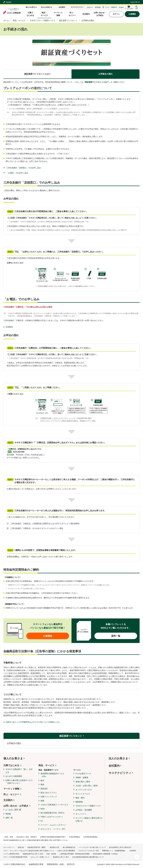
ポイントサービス (83, 794)
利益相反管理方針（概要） (37, 847)
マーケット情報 (11, 789)
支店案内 (9, 327)
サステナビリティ (120, 773)
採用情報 (98, 7)
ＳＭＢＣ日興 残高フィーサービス (54, 805)
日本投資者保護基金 (90, 837)
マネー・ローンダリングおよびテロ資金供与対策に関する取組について (29, 851)
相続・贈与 (80, 798)
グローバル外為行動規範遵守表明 (15, 857)
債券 (42, 784)
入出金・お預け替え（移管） (87, 786)
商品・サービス (46, 765)
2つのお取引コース (83, 774)
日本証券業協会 (74, 837)
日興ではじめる (11, 765)
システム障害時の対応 (11, 854)
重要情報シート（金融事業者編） (114, 851)
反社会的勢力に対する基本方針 (120, 847)
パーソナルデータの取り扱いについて (92, 847)
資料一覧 (9, 818)
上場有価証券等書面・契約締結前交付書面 (74, 854)
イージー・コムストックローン (53, 825)
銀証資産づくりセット (71, 736)
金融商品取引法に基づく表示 (33, 854)
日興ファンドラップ (49, 797)
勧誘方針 (21, 847)
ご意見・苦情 (8, 837)
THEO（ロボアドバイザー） (52, 817)
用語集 (8, 814)
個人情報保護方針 (69, 847)
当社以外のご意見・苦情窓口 (27, 837)
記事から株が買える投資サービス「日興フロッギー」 (19, 782)
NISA (43, 809)
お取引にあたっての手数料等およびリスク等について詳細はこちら (33, 722)
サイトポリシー (9, 847)
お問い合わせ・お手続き (16, 806)
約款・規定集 (51, 854)
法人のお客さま (118, 758)
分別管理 (133, 851)
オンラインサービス (84, 790)
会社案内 (114, 766)
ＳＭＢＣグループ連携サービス (88, 806)
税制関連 (79, 802)
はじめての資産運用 (14, 776)
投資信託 (44, 789)
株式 (42, 781)
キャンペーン (81, 814)
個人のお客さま (13, 758)
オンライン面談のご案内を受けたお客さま (89, 819)
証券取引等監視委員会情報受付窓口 (53, 837)
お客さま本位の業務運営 (66, 851)
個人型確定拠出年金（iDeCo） (53, 813)
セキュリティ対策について (40, 857)
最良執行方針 (55, 847)
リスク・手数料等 (111, 7)
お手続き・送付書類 (84, 810)
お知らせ (90, 7)
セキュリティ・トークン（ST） (53, 829)
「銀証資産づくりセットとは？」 (97, 82)
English (121, 7)
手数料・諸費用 (82, 778)
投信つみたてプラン (49, 793)
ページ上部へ (137, 857)
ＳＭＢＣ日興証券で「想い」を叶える (19, 771)
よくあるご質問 (12, 810)
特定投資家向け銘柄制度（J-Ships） (106, 854)
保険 (42, 801)
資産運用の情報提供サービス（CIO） (52, 775)
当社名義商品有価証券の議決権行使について (88, 857)
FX (42, 821)
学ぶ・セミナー (11, 794)
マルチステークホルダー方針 (89, 851)
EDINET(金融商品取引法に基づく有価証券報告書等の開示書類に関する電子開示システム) (35, 840)
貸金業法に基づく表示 (61, 857)
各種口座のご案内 (83, 782)
